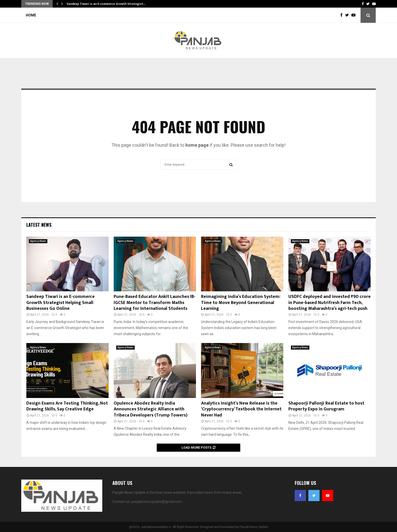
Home (31, 15)
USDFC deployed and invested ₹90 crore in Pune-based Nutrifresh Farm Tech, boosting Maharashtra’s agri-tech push (330, 303)
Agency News (38, 241)
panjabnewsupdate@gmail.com (157, 502)
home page (197, 145)
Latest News (39, 225)
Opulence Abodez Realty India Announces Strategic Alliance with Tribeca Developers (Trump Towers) (151, 409)
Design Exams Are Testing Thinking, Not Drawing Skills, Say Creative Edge (67, 406)
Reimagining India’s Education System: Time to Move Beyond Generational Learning (241, 303)
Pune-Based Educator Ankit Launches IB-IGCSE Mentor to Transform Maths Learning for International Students (155, 303)
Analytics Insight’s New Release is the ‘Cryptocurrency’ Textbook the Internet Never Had (241, 409)
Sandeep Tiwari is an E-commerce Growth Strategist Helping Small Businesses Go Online (61, 303)
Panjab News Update (254, 527)
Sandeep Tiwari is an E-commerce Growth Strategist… (106, 4)
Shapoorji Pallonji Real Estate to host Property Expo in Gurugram (326, 406)
